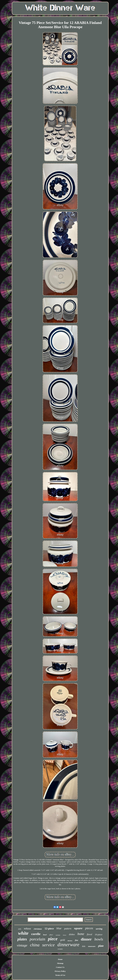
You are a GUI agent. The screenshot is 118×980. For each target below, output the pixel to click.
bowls (99, 939)
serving (99, 929)
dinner (86, 939)
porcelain (37, 939)
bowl (45, 935)
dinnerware (68, 945)
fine (77, 940)
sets (20, 929)
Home (60, 959)
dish (84, 946)
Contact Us (60, 967)
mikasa (27, 929)
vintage (22, 945)
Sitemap (60, 963)
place (51, 935)
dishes (72, 934)
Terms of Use (60, 975)
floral (89, 934)
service (48, 945)
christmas (38, 929)
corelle (36, 934)
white (23, 933)
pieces (89, 928)
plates (22, 939)
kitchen (70, 941)
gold (63, 940)
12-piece (49, 929)
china (35, 945)
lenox (65, 935)
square (78, 928)
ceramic (60, 949)
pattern (68, 929)
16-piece (99, 935)
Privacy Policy (60, 971)
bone (81, 934)
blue (59, 928)
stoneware (92, 946)
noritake (58, 935)
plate (101, 946)
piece (53, 939)
